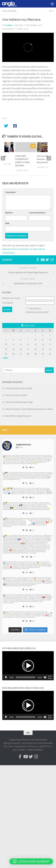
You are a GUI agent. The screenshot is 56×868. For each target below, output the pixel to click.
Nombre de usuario (11, 298)
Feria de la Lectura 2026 (16, 395)
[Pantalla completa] (50, 677)
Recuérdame (35, 309)
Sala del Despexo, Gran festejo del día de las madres (29, 409)
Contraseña (8, 303)
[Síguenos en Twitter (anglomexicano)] (47, 260)
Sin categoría (9, 11)
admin (9, 25)
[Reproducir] (6, 677)
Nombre (10, 213)
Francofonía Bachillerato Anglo (19, 402)
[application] (28, 666)
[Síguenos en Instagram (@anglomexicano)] (52, 260)
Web (7, 223)
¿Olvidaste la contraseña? (37, 312)
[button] (28, 666)
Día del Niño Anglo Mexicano (18, 416)
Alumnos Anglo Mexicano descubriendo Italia (45, 159)
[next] (49, 158)
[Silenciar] (45, 677)
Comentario (11, 192)
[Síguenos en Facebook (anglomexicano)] (38, 260)
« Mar (5, 358)
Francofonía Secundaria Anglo (19, 388)
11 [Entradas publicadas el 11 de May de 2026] (6, 344)
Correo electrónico (38, 213)
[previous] (3, 158)
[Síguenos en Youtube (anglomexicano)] (42, 260)
